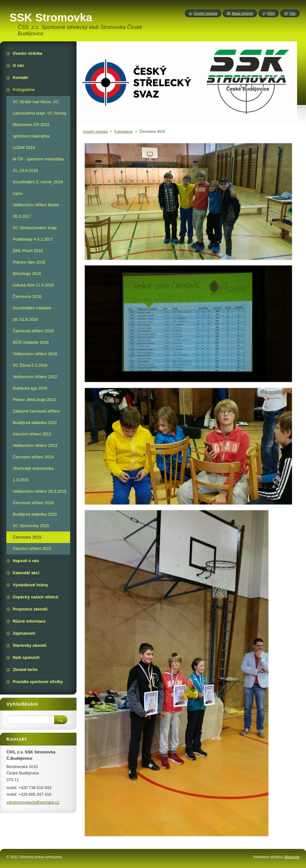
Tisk (292, 13)
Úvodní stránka (95, 131)
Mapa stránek (242, 13)
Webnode (292, 857)
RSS (271, 13)
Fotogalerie (124, 131)
